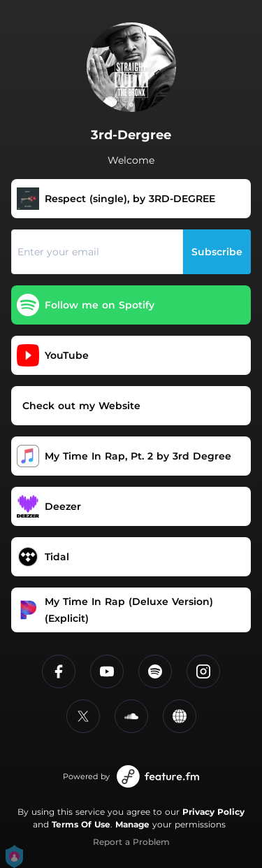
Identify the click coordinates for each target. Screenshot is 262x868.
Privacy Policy (213, 812)
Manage (132, 824)
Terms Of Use (81, 824)
